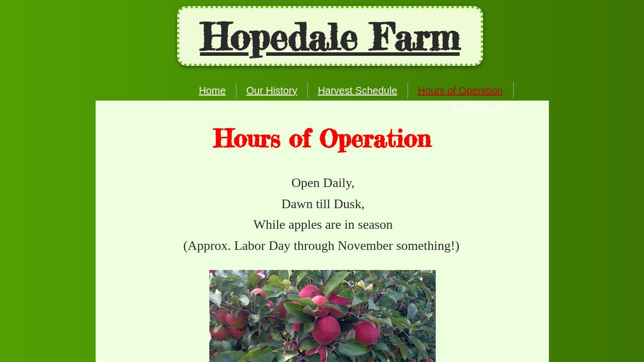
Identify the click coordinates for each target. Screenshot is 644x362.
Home (212, 90)
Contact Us (479, 107)
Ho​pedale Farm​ (330, 37)
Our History (272, 90)
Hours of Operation (461, 90)
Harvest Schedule (358, 90)
